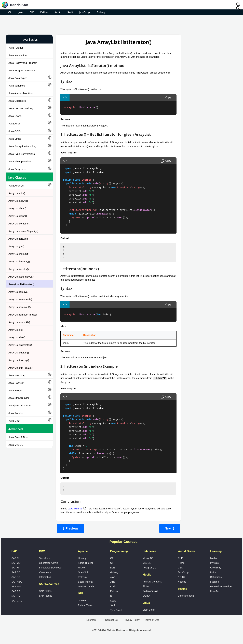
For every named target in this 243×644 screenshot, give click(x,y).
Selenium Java (186, 600)
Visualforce (45, 576)
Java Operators (17, 101)
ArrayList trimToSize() (21, 368)
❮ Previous (70, 532)
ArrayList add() (17, 193)
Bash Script (149, 614)
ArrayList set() (16, 330)
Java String (15, 139)
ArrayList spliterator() (20, 345)
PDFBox (83, 581)
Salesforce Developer (51, 571)
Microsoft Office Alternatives (195, 98)
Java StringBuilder (19, 398)
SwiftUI (146, 600)
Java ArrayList (16, 186)
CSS (180, 571)
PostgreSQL (149, 571)
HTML (181, 567)
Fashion (215, 586)
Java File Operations (20, 161)
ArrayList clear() (17, 208)
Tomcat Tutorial (86, 590)
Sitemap (91, 624)
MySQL (147, 567)
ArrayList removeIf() (20, 307)
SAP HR (16, 571)
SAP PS (16, 581)
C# (112, 562)
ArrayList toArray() (19, 360)
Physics (214, 567)
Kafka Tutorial (85, 567)
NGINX (182, 581)
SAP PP (16, 595)
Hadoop (82, 562)
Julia (113, 586)
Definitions (216, 581)
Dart (112, 571)
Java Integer (15, 390)
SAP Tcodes (46, 600)
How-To (214, 595)
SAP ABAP (17, 586)
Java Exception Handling (22, 146)
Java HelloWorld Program (23, 63)
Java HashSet (16, 383)
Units (213, 576)
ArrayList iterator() (19, 269)
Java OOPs (15, 131)
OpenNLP (83, 576)
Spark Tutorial (85, 586)
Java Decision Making (21, 108)
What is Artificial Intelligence (195, 116)
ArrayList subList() (19, 353)
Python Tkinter (86, 609)
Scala (113, 605)
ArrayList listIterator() (21, 284)
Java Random (16, 413)
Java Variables (17, 86)
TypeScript (116, 614)
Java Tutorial (16, 48)
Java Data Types (18, 78)
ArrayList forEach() (19, 239)
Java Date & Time (18, 437)
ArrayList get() (16, 246)
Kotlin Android (150, 595)
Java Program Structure (22, 70)
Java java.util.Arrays (20, 405)
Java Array (14, 124)
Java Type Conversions (22, 154)
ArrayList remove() (19, 292)
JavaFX (82, 604)
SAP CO (16, 567)
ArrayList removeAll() (20, 299)
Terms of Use (152, 624)
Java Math (14, 421)
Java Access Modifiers (21, 93)
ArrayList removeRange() (23, 315)
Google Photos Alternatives (195, 107)
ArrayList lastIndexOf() (21, 277)
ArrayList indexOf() (19, 254)
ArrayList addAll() (18, 201)
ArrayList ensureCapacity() (23, 231)
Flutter (146, 590)
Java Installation (18, 55)
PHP (32, 12)
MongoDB (148, 562)
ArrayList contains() (19, 224)
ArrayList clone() (18, 216)
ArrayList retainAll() (19, 322)
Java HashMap (17, 375)
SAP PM (16, 600)
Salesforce (45, 562)
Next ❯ (163, 532)
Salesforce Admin (48, 567)
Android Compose (152, 585)
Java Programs (17, 169)
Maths (214, 562)
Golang (101, 12)
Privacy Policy (132, 624)
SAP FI (15, 562)
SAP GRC (17, 605)
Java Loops (15, 116)
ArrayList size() (17, 337)
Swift (70, 12)
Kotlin (58, 12)
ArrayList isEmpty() (19, 261)
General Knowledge (221, 590)
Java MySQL (16, 445)
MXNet (82, 571)
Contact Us (111, 624)
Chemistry (216, 571)
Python (44, 12)
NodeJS (182, 586)
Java (21, 12)
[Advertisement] (122, 24)
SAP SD (16, 576)
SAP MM (16, 590)
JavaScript (85, 12)
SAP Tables (45, 595)
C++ (10, 12)
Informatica (45, 581)
